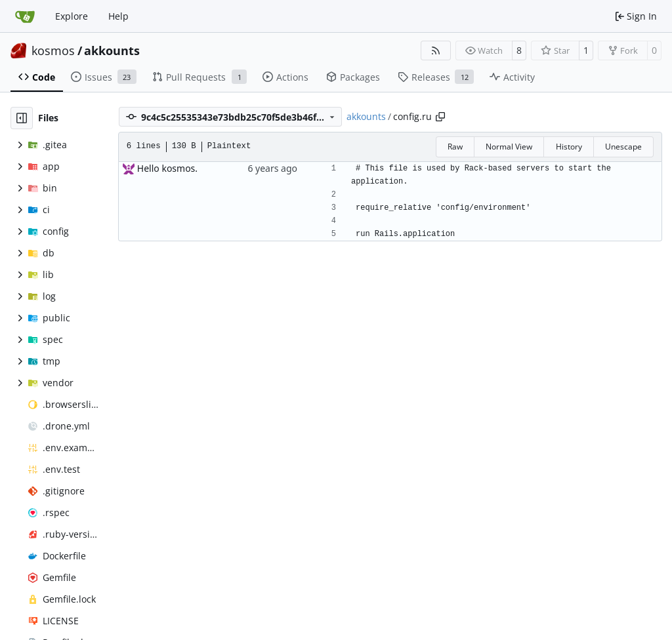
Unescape (623, 147)
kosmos (53, 50)
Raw (455, 147)
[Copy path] (440, 117)
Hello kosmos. (167, 168)
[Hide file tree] (22, 118)
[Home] (25, 16)
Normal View (509, 147)
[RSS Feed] (436, 50)
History (569, 147)
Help (118, 16)
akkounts (112, 50)
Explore (72, 16)
